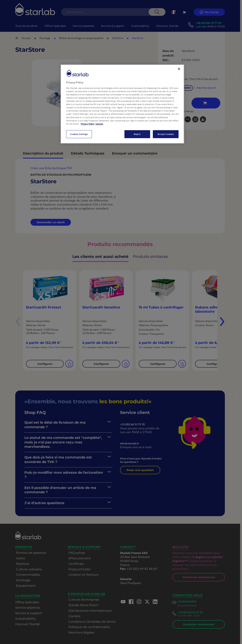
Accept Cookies (166, 134)
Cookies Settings (79, 134)
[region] (122, 104)
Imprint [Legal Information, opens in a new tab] (99, 124)
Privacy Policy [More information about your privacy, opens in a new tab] (88, 124)
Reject (137, 134)
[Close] (179, 69)
